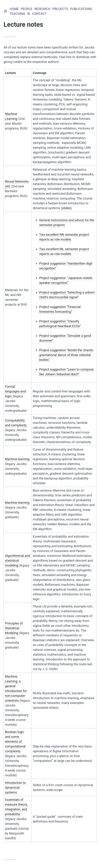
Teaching (18, 14)
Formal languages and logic (15, 391)
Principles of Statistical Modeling (14, 628)
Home (15, 9)
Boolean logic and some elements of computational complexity (15, 741)
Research (43, 9)
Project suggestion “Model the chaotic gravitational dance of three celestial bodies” (66, 355)
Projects (61, 9)
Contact (40, 14)
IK (29, 14)
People (27, 9)
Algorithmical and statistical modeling (18, 561)
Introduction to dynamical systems (15, 787)
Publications (81, 9)
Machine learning (17, 459)
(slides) (66, 208)
